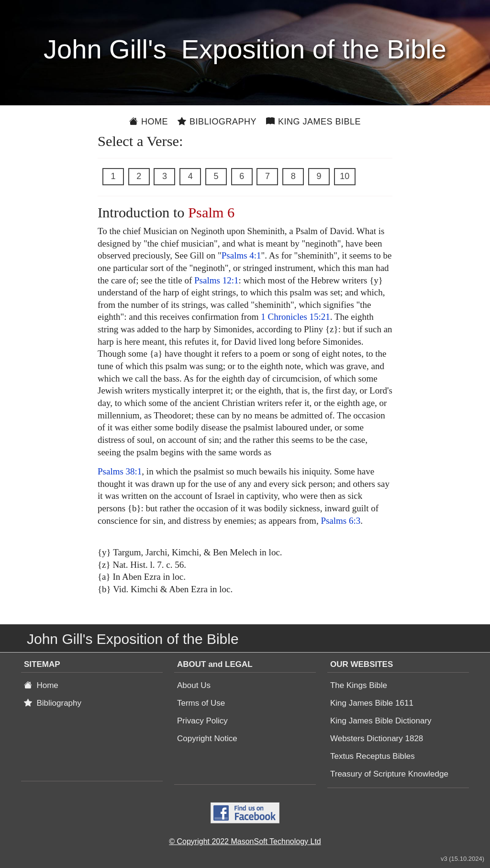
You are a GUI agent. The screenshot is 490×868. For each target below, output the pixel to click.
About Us (194, 685)
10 (345, 176)
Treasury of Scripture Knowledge (389, 774)
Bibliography (217, 122)
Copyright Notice (207, 738)
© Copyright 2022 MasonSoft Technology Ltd (245, 841)
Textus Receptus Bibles (373, 756)
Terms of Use (201, 703)
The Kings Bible (359, 685)
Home (149, 122)
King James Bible (313, 122)
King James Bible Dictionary (381, 721)
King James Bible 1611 (372, 703)
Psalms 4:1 (241, 255)
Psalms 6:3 (340, 521)
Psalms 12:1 (216, 280)
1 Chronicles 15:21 (295, 317)
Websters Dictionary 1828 (377, 738)
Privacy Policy (202, 721)
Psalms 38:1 (120, 471)
